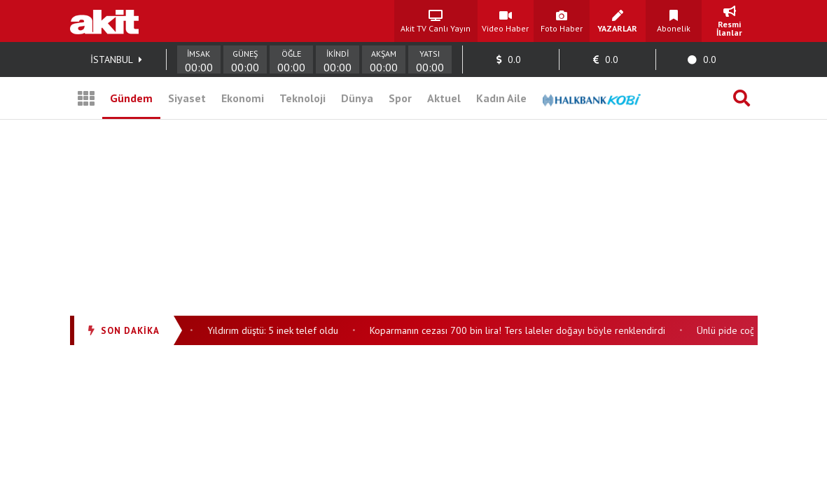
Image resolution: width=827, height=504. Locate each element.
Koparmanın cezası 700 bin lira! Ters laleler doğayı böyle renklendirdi (520, 330)
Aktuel (444, 98)
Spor (400, 98)
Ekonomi (243, 98)
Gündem (131, 98)
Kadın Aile (501, 98)
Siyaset (187, 98)
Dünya (357, 98)
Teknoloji (303, 98)
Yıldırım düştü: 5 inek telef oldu (275, 330)
